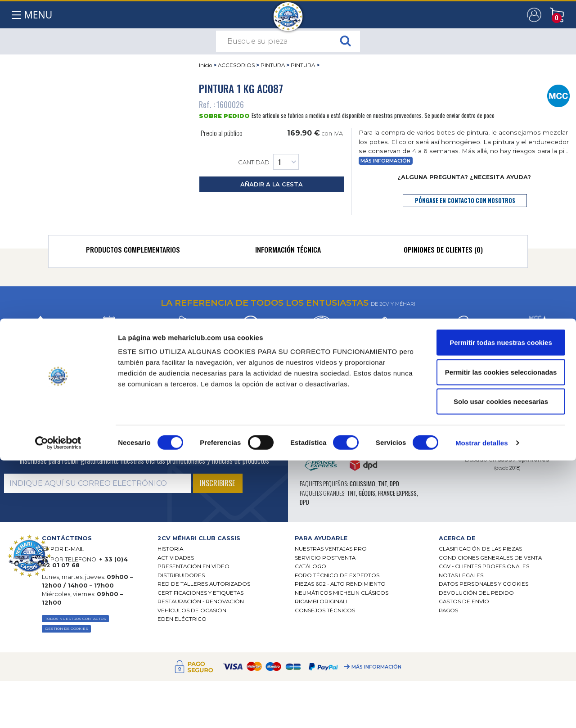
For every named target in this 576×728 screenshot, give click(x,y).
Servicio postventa (325, 558)
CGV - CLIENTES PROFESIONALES (484, 566)
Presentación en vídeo (193, 566)
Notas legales (461, 575)
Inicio (205, 65)
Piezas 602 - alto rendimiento (340, 584)
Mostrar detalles (482, 710)
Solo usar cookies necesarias (501, 669)
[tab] (133, 252)
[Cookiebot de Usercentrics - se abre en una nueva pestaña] (58, 710)
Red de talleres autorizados (204, 584)
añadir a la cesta (272, 184)
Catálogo (310, 566)
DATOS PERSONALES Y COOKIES (484, 584)
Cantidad (268, 162)
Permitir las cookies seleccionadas (501, 640)
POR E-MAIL (67, 549)
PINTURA (273, 65)
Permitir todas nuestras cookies (501, 610)
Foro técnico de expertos (337, 575)
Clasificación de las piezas (480, 549)
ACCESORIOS (236, 65)
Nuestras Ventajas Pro (331, 549)
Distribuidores (181, 575)
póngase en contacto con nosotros (465, 201)
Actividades (176, 558)
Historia (170, 549)
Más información (385, 161)
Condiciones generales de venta (490, 558)
